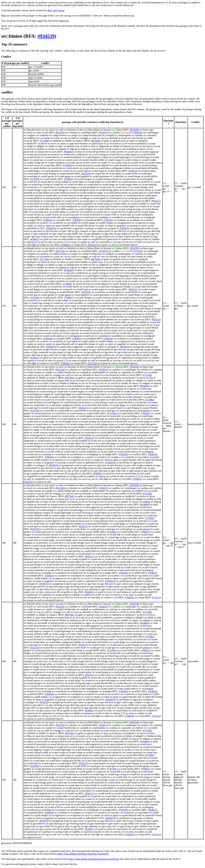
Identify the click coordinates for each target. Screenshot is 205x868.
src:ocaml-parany (114, 195)
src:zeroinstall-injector (127, 245)
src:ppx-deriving (135, 231)
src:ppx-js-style (140, 234)
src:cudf (93, 138)
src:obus (78, 152)
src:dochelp (112, 138)
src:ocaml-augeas (128, 154)
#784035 (77, 220)
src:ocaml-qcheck (71, 201)
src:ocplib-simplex (105, 223)
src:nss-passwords (101, 386)
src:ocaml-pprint (98, 198)
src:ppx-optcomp (32, 236)
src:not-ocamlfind (127, 149)
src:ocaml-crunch (88, 163)
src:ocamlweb (56, 223)
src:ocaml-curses (32, 165)
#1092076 (51, 228)
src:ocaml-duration (50, 171)
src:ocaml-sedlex (119, 204)
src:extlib (148, 138)
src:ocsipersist (139, 223)
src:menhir (39, 149)
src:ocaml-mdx (47, 187)
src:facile (28, 141)
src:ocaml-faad (31, 174)
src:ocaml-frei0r (129, 174)
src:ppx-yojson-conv (105, 236)
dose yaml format (56, 10)
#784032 (65, 245)
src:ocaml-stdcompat (106, 443)
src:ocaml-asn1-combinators (74, 154)
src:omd (38, 226)
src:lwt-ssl (155, 146)
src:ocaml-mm (127, 190)
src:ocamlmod (89, 220)
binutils (167, 431)
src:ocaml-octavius (33, 195)
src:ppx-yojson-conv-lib (128, 236)
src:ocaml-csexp (119, 163)
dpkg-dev (179, 777)
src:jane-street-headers (77, 144)
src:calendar (71, 133)
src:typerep (29, 242)
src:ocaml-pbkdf (31, 198)
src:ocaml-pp (83, 198)
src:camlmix (42, 135)
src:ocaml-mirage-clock (142, 187)
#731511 (92, 245)
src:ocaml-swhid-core (104, 209)
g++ (177, 189)
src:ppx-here (107, 234)
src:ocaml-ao (53, 154)
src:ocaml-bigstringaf (119, 157)
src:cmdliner (30, 138)
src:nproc (141, 149)
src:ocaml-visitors (50, 215)
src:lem (92, 146)
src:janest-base (96, 144)
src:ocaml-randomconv (106, 201)
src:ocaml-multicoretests (116, 193)
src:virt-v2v (127, 242)
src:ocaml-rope (47, 204)
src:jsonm (151, 144)
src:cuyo (101, 138)
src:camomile (150, 135)
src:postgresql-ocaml (140, 228)
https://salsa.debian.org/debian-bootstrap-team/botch (83, 854)
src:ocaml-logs (97, 419)
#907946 (95, 141)
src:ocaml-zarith (31, 217)
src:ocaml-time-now (39, 212)
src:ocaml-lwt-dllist (74, 185)
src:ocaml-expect (113, 171)
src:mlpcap (72, 149)
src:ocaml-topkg (57, 212)
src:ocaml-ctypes (154, 163)
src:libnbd (115, 146)
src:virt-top (115, 242)
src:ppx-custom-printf (99, 231)
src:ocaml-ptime (147, 198)
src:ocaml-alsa (131, 152)
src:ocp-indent (71, 223)
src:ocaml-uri (86, 212)
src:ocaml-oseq (98, 195)
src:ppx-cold (65, 231)
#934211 (133, 171)
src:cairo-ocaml (41, 133)
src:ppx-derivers (119, 231)
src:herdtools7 (30, 144)
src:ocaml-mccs (31, 187)
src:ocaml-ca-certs (53, 160)
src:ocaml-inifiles (149, 176)
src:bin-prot (106, 130)
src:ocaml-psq (131, 198)
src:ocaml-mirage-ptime (107, 190)
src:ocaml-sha (153, 204)
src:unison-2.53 (61, 242)
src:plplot (99, 228)
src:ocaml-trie (72, 212)
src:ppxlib (145, 236)
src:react (53, 239)
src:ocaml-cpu (73, 163)
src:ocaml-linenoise (128, 182)
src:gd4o (105, 141)
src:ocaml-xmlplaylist (142, 215)
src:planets (89, 228)
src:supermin (125, 239)
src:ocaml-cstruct (136, 163)
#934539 (46, 36)
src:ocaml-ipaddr (145, 179)
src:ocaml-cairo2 (70, 160)
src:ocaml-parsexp (132, 195)
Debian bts (64, 21)
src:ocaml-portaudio (50, 198)
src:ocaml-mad (91, 185)
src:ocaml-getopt (46, 176)
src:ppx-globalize (92, 234)
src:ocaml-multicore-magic (90, 193)
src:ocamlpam (133, 220)
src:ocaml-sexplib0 (137, 204)
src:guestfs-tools (118, 141)
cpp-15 (169, 546)
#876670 (124, 228)
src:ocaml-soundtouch (66, 206)
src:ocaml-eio (66, 171)
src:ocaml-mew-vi (121, 187)
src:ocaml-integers (83, 179)
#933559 (86, 174)
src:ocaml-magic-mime (127, 185)
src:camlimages (151, 133)
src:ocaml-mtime (41, 193)
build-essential (181, 185)
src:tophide (154, 239)
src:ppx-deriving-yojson (82, 468)
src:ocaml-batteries (50, 157)
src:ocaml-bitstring (140, 157)
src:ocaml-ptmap (32, 201)
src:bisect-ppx (147, 130)
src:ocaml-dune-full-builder (145, 168)
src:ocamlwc (43, 223)
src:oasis (52, 152)
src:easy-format (135, 138)
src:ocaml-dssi (55, 168)
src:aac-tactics (48, 130)
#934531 (103, 133)
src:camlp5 (73, 135)
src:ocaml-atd (113, 154)
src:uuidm (82, 242)
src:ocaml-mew (104, 187)
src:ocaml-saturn (102, 204)
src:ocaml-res (138, 201)
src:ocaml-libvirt (110, 182)
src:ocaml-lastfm (93, 182)
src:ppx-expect (56, 234)
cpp (172, 543)
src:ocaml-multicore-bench (63, 193)
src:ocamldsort (116, 217)
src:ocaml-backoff (146, 154)
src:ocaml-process (115, 198)
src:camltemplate (123, 135)
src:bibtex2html (92, 130)
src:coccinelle (43, 138)
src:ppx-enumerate (40, 234)
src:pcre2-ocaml (146, 226)
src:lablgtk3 (39, 146)
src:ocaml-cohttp (130, 160)
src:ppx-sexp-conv (50, 236)
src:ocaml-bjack (99, 394)
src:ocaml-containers (55, 163)
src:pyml (44, 239)
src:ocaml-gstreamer (99, 176)
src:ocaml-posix (68, 198)
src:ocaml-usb (100, 212)
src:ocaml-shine (31, 206)
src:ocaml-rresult (63, 204)
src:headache (141, 141)
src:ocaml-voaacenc (69, 215)
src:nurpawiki (41, 152)
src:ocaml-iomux (128, 179)
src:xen (156, 242)
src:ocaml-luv (57, 185)
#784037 (68, 179)
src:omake (28, 226)
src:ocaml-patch (149, 195)
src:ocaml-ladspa (60, 182)
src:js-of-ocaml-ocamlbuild (132, 144)
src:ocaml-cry (104, 163)
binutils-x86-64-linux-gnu (168, 783)
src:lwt (135, 146)
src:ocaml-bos (36, 160)
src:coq (64, 138)
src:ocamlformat (131, 217)
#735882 (67, 165)
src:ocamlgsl (30, 220)
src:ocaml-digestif (100, 165)
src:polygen (110, 228)
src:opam (47, 226)
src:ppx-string (66, 236)
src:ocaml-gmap (63, 176)
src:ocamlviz (30, 223)
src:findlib (67, 141)
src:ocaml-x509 (108, 215)
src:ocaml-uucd (115, 212)
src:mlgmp (61, 149)
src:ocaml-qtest (87, 201)
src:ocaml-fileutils (65, 174)
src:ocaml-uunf (131, 212)
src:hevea (42, 144)
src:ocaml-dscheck (38, 168)
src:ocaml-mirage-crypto (35, 190)
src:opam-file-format (85, 226)
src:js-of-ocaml (111, 144)
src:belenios (70, 130)
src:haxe (130, 141)
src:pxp (154, 236)
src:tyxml (40, 242)
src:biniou (12, 36)
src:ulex (49, 242)
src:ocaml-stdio (42, 209)
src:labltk (50, 146)
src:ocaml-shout (47, 206)
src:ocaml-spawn (86, 206)
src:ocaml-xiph (124, 215)
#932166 (60, 133)
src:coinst (55, 138)
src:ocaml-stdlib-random (62, 209)
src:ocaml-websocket (90, 215)
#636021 (34, 239)
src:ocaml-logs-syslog (39, 185)
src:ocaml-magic (107, 185)
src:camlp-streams (58, 135)
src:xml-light (30, 245)
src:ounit (109, 226)
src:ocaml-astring (97, 154)
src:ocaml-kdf (44, 182)
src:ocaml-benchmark (71, 157)
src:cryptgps (82, 138)
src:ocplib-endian (87, 223)
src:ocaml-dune (87, 168)
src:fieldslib (55, 141)
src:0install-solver (32, 130)
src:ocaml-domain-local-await (124, 165)
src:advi (60, 130)
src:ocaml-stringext (84, 209)
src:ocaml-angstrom (149, 152)
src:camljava (30, 135)
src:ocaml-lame (76, 182)
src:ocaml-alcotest (115, 152)
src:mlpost (83, 149)
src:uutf (91, 242)
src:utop (73, 242)
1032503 (138, 133)
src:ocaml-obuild (152, 193)
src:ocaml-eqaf (81, 171)
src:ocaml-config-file (34, 163)
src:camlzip (137, 135)
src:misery (50, 149)
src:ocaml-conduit (147, 160)
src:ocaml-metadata (86, 187)
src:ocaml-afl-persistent (94, 152)
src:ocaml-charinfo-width (92, 160)
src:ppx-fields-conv (74, 234)
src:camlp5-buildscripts (90, 135)
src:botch (28, 133)
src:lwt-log (144, 146)
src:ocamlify (59, 220)
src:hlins (61, 144)
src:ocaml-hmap (132, 176)
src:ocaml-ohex (66, 195)
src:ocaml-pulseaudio (51, 201)
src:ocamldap (101, 217)
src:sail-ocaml (81, 239)
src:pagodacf (120, 226)
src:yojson (103, 245)
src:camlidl (127, 133)
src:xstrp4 (76, 245)
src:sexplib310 (95, 239)
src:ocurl (151, 223)
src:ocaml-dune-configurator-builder (113, 168)
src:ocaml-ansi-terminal (35, 154)
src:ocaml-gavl (145, 174)
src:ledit (84, 146)
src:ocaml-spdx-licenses (107, 206)
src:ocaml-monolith (94, 427)
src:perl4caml (64, 228)
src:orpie (100, 226)
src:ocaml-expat (96, 171)
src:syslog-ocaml (140, 239)
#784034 (108, 220)
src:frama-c (78, 141)
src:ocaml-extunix (147, 171)
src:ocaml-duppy (32, 171)
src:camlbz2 (115, 133)
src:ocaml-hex (117, 176)
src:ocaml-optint (82, 195)
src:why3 (138, 242)
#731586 (44, 141)
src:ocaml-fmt (98, 174)
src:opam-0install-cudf (63, 226)
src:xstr (50, 245)
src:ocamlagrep (72, 217)
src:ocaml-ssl (143, 206)
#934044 (68, 152)
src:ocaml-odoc (50, 195)
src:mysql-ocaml (110, 149)
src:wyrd (147, 242)
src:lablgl (28, 146)
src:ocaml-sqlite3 (127, 206)
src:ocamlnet (120, 220)
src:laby (59, 146)
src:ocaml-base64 (32, 157)
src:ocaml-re (124, 201)
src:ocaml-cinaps (113, 160)
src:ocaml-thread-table (102, 446)
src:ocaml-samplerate (83, 204)
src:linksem (126, 146)
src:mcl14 (28, 149)
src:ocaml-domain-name (102, 402)
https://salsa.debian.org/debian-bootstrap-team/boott (94, 859)
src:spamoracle (110, 239)
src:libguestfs (102, 146)
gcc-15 (166, 191)
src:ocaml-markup (148, 185)
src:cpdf (72, 138)
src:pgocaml (77, 228)
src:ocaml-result (31, 204)
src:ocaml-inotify (48, 179)
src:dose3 (123, 138)
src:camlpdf (108, 135)
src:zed (112, 245)
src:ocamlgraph (148, 217)
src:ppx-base (36, 231)
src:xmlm (41, 245)
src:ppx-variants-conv (84, 236)
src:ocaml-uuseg (146, 212)
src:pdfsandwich (31, 228)
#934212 (156, 201)
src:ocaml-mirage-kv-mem (82, 190)
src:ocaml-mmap (143, 190)
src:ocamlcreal (87, 217)
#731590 (34, 179)
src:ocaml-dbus (48, 165)
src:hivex (52, 144)
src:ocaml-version (32, 215)
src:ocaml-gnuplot (80, 176)
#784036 (47, 220)
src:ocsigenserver (123, 223)
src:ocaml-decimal (82, 165)
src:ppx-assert (87, 465)
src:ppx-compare (80, 231)
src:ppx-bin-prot (51, 231)
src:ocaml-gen (30, 176)
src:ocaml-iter (30, 182)
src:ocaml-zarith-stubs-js (52, 217)
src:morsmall (95, 149)
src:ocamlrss (147, 220)
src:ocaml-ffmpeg (47, 174)
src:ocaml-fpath (113, 174)
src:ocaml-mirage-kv (58, 190)
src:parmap (132, 226)
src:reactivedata (66, 239)
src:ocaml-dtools (71, 168)
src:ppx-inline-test (123, 234)
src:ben (80, 130)
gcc (165, 189)
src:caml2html (85, 133)
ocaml (166, 186)
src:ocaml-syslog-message (128, 209)
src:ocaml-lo (144, 182)
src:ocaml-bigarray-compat (95, 157)
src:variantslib (102, 242)
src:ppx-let (153, 234)
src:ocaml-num (136, 193)
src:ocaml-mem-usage (65, 187)
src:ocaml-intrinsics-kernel (106, 179)
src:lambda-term (71, 146)
